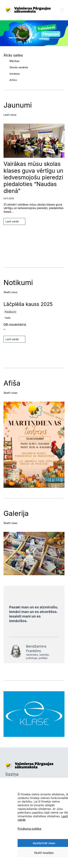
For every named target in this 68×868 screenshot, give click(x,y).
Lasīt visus (10, 115)
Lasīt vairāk (12, 221)
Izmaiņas (15, 74)
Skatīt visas (10, 393)
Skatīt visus (10, 292)
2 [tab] (29, 38)
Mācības (14, 61)
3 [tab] (43, 38)
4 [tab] (56, 38)
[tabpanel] (34, 33)
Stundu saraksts (19, 67)
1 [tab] (15, 38)
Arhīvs (13, 80)
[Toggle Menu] (62, 13)
